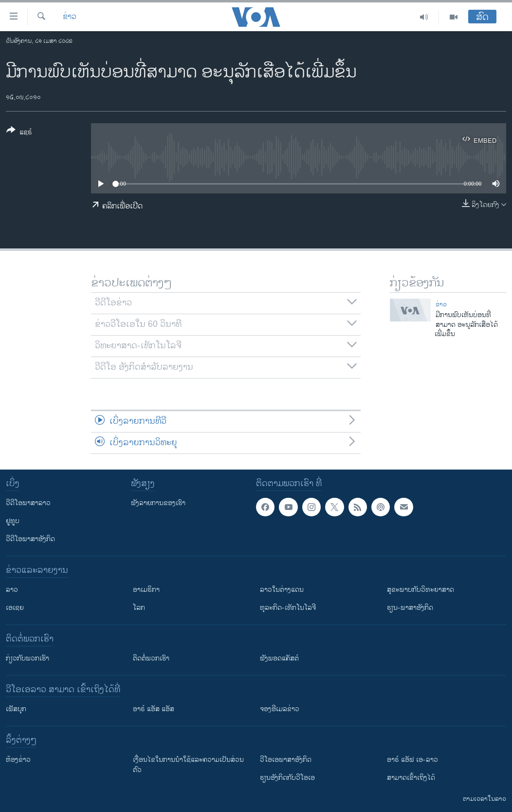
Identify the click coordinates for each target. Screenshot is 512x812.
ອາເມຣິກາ (146, 590)
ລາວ (12, 590)
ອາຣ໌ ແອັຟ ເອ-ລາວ (412, 760)
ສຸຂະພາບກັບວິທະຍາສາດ (421, 590)
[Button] (19, 133)
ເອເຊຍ (15, 608)
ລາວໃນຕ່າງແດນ (282, 590)
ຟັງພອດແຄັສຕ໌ (279, 658)
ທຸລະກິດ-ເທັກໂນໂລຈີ (288, 608)
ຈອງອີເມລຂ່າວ (280, 709)
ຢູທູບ (13, 521)
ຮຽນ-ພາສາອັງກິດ (410, 608)
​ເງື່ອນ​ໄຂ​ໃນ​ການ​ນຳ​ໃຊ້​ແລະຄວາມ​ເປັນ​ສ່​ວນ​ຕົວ (188, 765)
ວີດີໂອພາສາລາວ (28, 503)
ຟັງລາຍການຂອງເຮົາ (158, 503)
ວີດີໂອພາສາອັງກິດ (30, 539)
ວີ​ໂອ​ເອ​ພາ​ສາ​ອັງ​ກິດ (286, 760)
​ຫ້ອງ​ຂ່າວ (18, 760)
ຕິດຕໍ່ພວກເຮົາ (151, 658)
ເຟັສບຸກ (16, 709)
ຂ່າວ (70, 17)
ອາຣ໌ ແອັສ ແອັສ (154, 709)
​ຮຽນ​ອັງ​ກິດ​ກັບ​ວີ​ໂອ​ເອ (287, 778)
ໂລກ (139, 608)
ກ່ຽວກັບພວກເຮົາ (27, 658)
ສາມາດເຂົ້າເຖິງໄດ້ (411, 778)
